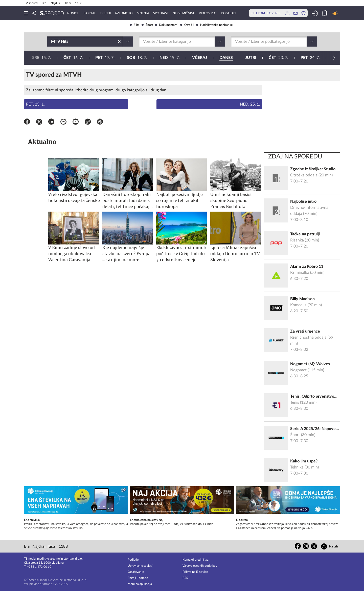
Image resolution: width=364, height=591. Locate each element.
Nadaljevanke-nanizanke (214, 25)
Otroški (187, 25)
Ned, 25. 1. (250, 104)
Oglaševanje (136, 572)
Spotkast (161, 13)
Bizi (44, 3)
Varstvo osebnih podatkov (200, 566)
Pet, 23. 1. (35, 104)
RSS (185, 578)
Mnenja (143, 13)
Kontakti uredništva (196, 560)
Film (135, 25)
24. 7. (162, 58)
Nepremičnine (184, 13)
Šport (147, 25)
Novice (73, 13)
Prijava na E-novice (195, 572)
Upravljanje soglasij (140, 566)
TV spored (31, 3)
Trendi (105, 13)
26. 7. (226, 58)
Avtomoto (124, 13)
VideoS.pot (208, 13)
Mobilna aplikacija (140, 584)
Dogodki (228, 13)
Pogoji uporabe (138, 578)
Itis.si (68, 3)
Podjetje (133, 560)
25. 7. (194, 58)
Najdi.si (55, 3)
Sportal (89, 13)
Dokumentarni (167, 25)
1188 (79, 3)
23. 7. (130, 58)
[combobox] (52, 42)
